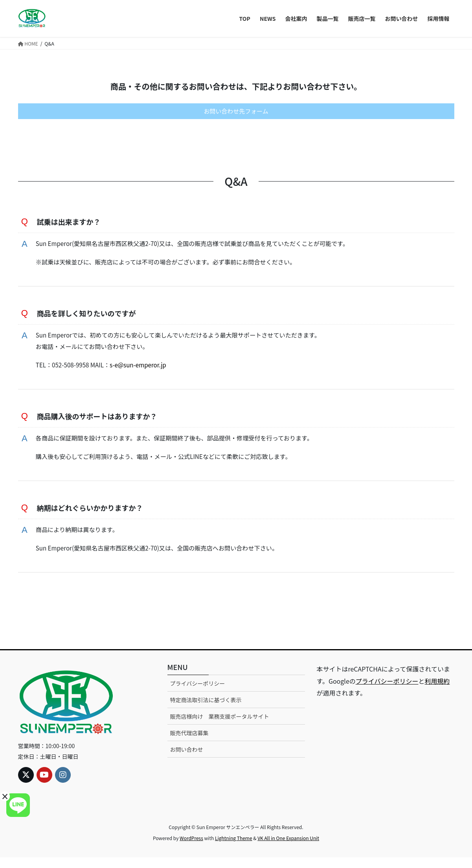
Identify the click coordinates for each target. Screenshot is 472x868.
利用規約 (437, 692)
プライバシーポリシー (198, 694)
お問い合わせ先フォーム (236, 112)
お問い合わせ (187, 760)
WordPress (191, 849)
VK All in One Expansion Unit (288, 849)
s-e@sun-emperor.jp (145, 370)
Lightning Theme (234, 849)
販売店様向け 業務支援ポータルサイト (220, 727)
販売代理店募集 (189, 744)
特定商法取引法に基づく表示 (206, 711)
